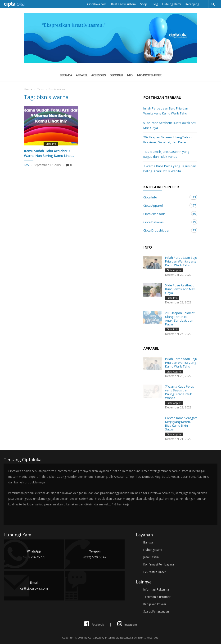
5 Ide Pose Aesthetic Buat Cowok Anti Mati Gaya (170, 125)
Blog (155, 4)
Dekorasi (116, 75)
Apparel (81, 75)
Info (130, 75)
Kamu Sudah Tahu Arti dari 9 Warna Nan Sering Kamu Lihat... (49, 153)
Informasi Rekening (156, 589)
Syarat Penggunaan (156, 611)
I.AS (26, 165)
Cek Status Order (155, 572)
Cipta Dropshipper (166, 230)
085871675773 (34, 554)
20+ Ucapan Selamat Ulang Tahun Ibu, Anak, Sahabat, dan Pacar (167, 140)
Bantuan (149, 542)
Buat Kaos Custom (123, 4)
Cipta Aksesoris (166, 214)
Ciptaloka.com (97, 4)
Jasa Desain (151, 557)
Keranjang (192, 4)
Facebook (94, 624)
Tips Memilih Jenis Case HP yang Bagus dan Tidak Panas (166, 154)
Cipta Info (51, 144)
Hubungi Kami (172, 4)
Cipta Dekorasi (166, 222)
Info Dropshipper (149, 75)
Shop (144, 4)
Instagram (127, 624)
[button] (213, 4)
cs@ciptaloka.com (34, 585)
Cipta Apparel (166, 205)
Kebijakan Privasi (155, 604)
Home (28, 89)
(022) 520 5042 (95, 554)
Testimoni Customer (157, 597)
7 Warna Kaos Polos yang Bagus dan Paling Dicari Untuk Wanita (170, 169)
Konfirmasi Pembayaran (159, 564)
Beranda (66, 75)
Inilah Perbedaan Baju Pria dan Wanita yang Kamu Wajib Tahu (166, 111)
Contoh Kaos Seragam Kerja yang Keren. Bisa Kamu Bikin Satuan (181, 424)
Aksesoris (98, 75)
